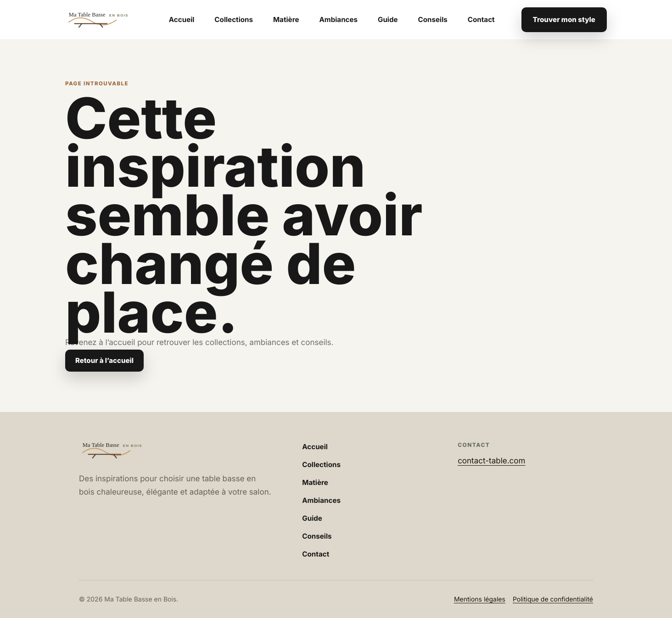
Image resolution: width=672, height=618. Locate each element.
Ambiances (338, 19)
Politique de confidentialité (553, 599)
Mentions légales (480, 599)
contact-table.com (491, 461)
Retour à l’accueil (104, 360)
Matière (286, 19)
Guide (388, 19)
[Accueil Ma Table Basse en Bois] (104, 20)
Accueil (182, 19)
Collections (234, 19)
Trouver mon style (564, 19)
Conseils (433, 19)
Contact (481, 19)
